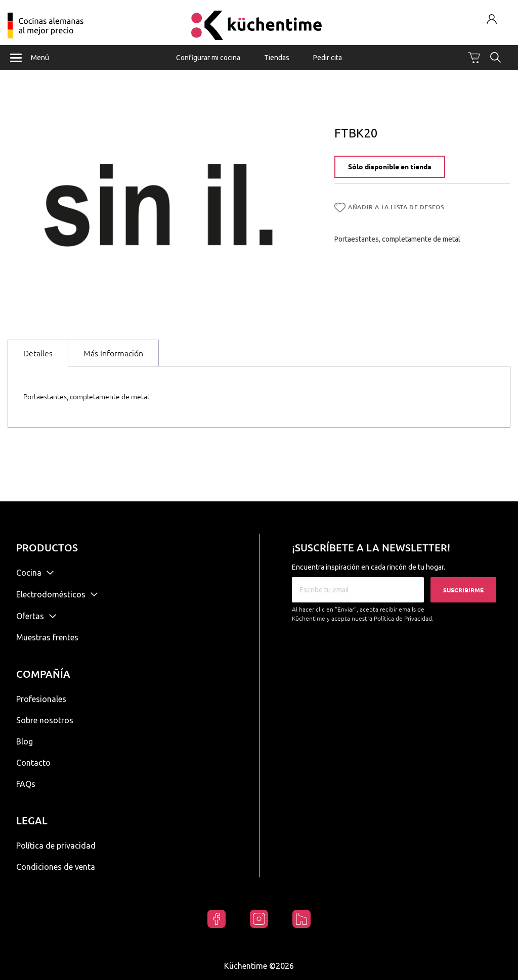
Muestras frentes (47, 637)
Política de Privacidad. (404, 618)
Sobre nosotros (45, 720)
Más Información (113, 353)
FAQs (26, 784)
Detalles (38, 353)
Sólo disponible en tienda (390, 167)
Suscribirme (463, 590)
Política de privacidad (56, 846)
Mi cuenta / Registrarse (492, 19)
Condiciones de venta (56, 867)
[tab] (38, 353)
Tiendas (277, 58)
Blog (25, 741)
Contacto (33, 763)
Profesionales (41, 699)
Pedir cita (328, 58)
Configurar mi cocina (208, 58)
